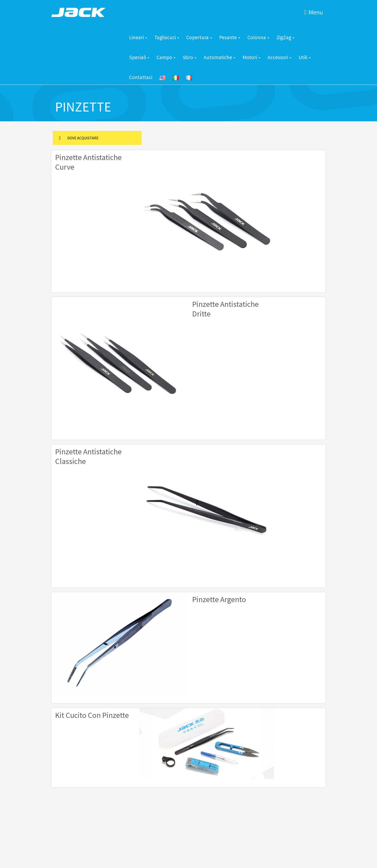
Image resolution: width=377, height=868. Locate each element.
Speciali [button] (139, 57)
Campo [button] (166, 57)
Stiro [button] (190, 57)
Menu (314, 12)
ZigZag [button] (286, 37)
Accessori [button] (280, 57)
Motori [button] (251, 57)
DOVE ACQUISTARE (79, 138)
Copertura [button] (199, 37)
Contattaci (141, 77)
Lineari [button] (138, 37)
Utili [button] (305, 57)
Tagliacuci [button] (167, 37)
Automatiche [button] (220, 57)
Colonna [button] (258, 37)
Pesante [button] (230, 37)
